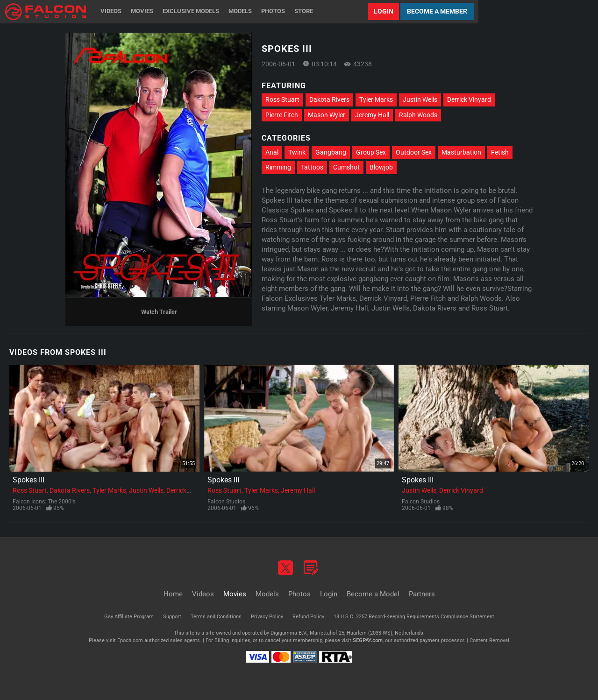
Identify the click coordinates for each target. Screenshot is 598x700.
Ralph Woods (418, 115)
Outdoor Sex (414, 152)
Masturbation (461, 152)
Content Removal (489, 640)
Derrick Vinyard (469, 99)
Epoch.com (130, 640)
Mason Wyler (327, 115)
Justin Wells (420, 99)
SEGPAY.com (368, 640)
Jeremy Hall (372, 115)
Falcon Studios (226, 502)
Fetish (500, 152)
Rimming (278, 167)
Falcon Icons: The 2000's (44, 502)
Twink (297, 152)
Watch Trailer (159, 312)
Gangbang (331, 152)
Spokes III (28, 480)
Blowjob (381, 167)
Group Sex (371, 152)
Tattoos (312, 167)
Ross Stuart (282, 99)
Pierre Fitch (282, 115)
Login (384, 11)
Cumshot (346, 167)
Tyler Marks (376, 99)
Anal (272, 152)
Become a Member (437, 11)
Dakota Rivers (329, 99)
